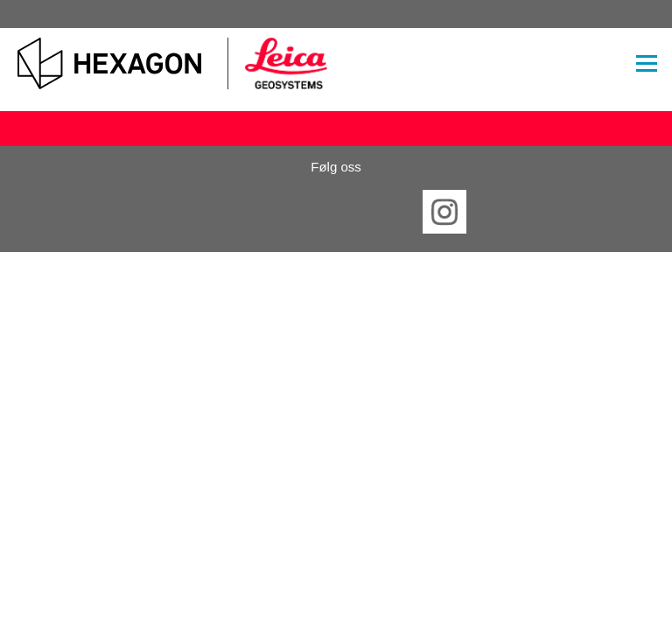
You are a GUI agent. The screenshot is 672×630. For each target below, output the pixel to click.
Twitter (336, 212)
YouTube (390, 212)
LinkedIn (282, 212)
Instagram (444, 212)
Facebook (227, 212)
